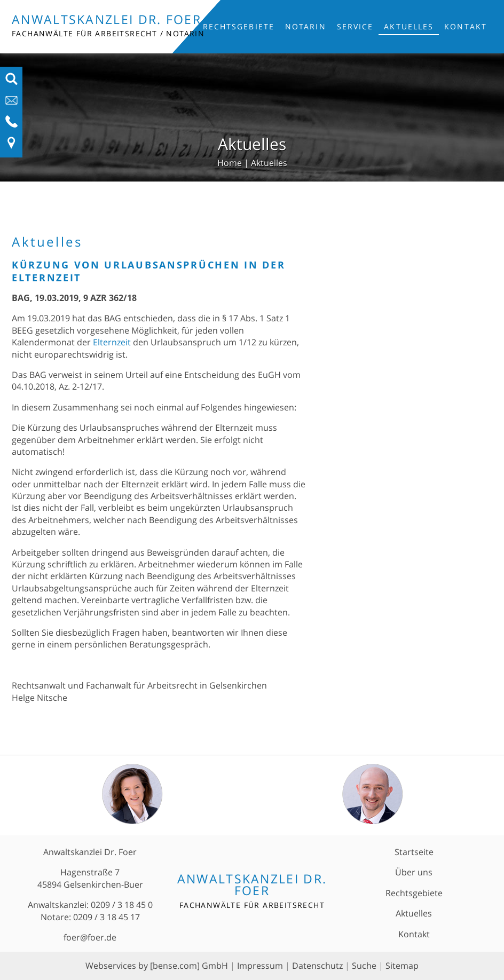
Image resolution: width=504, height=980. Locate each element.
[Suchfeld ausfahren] (11, 82)
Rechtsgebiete (239, 26)
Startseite (414, 852)
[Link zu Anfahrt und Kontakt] (11, 146)
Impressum (260, 966)
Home (230, 163)
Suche (364, 966)
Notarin (306, 26)
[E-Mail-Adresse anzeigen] (11, 104)
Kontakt (466, 26)
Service (355, 26)
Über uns (414, 872)
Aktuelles (409, 26)
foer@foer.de (90, 937)
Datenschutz (317, 966)
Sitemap (402, 966)
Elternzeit (112, 342)
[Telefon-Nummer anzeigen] (11, 125)
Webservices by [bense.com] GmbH (157, 966)
